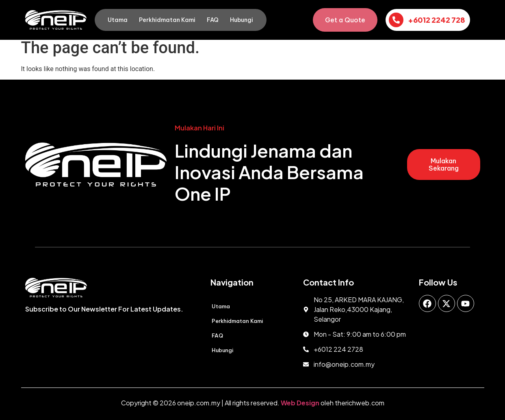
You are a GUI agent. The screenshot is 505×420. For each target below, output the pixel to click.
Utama (118, 20)
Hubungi (242, 20)
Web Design (300, 403)
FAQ (213, 20)
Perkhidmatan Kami (167, 20)
